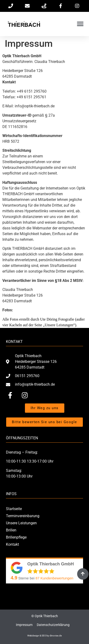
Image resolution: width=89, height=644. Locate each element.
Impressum (24, 625)
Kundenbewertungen (54, 578)
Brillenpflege (16, 537)
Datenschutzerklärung (53, 625)
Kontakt (12, 544)
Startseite (14, 509)
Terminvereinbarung (23, 516)
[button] (80, 24)
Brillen (11, 530)
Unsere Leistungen (21, 523)
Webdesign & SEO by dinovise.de (44, 636)
